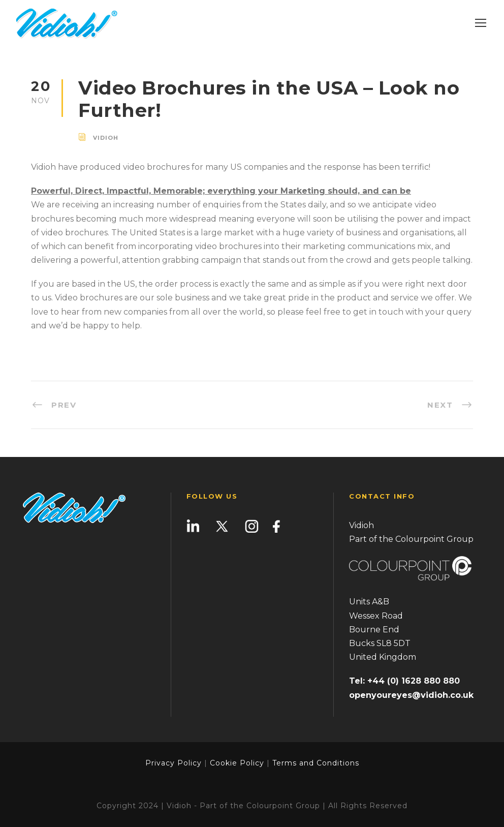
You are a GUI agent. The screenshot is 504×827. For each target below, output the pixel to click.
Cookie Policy (237, 763)
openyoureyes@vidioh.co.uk (411, 695)
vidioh (106, 138)
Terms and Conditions (314, 763)
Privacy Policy (174, 763)
